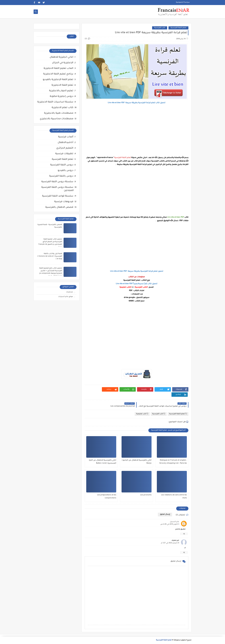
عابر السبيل (174, 522)
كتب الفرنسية (160, 28)
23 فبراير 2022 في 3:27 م (170, 543)
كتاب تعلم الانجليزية (62, 108)
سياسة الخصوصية (183, 2)
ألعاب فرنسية (66, 137)
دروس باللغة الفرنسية (61, 176)
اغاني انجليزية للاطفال (61, 57)
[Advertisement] (137, 130)
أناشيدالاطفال (66, 143)
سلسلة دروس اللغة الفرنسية (57, 182)
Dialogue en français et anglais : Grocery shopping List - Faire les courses (173, 462)
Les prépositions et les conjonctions (107, 497)
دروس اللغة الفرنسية (62, 165)
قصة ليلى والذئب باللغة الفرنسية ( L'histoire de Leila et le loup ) (50, 256)
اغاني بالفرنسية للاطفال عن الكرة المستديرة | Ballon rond (103, 462)
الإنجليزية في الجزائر (63, 63)
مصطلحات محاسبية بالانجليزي (57, 119)
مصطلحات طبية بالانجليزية (59, 113)
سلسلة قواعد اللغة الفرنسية (58, 196)
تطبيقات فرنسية (64, 154)
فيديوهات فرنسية (64, 202)
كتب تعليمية (142, 414)
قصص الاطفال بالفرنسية (59, 207)
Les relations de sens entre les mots (174, 497)
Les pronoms (146, 495)
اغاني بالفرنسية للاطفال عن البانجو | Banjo (137, 462)
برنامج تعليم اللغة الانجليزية (58, 74)
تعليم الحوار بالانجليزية (61, 91)
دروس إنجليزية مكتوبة (62, 96)
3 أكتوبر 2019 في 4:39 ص (170, 524)
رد (184, 534)
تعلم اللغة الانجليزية (62, 85)
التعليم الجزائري (65, 148)
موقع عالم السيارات (66, 297)
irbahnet (70, 292)
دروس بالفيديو (66, 171)
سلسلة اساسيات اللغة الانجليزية (55, 102)
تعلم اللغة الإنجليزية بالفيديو (58, 80)
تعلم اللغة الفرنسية (178, 28)
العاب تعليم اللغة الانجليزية (58, 68)
